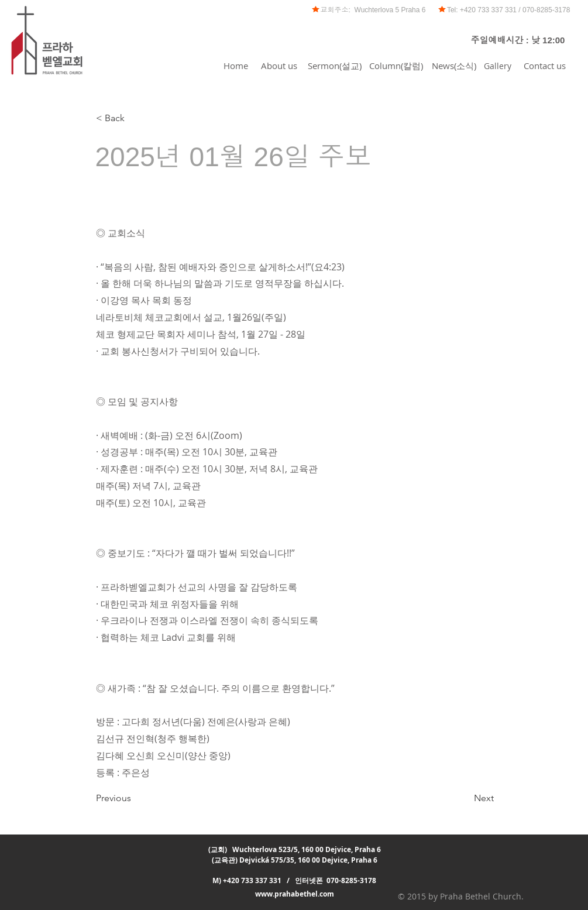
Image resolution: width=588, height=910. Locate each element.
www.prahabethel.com (295, 894)
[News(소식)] (454, 66)
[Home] (236, 66)
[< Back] (135, 118)
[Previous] (135, 798)
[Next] (465, 798)
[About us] (279, 66)
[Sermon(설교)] (335, 66)
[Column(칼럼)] (396, 66)
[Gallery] (498, 66)
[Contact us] (545, 66)
